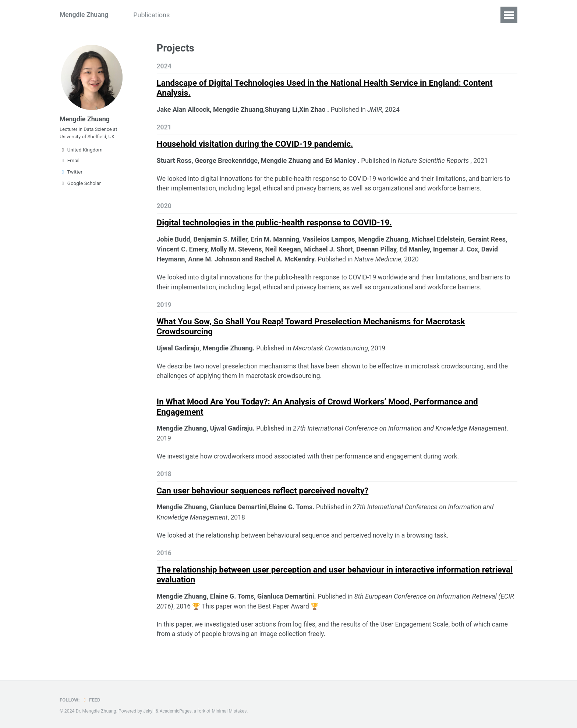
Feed (92, 700)
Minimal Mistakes (231, 711)
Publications (154, 15)
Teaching (199, 15)
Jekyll (149, 711)
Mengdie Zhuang (85, 15)
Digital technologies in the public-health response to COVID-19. (275, 225)
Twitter (71, 175)
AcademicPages (176, 711)
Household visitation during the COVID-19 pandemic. (255, 145)
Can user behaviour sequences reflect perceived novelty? (263, 496)
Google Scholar (80, 186)
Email (70, 163)
